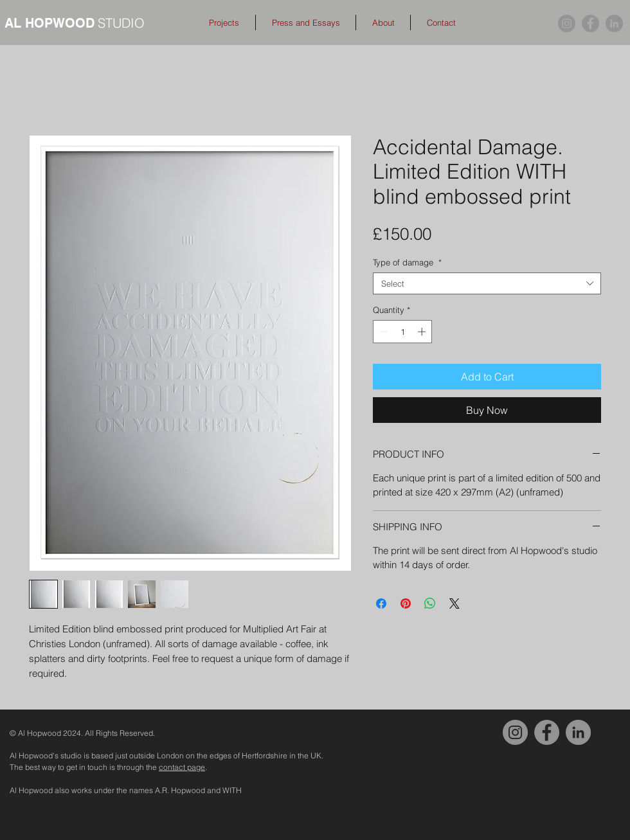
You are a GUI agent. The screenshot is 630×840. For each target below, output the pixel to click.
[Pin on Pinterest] (406, 603)
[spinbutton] (403, 332)
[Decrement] (382, 332)
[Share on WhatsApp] (430, 603)
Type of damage (407, 262)
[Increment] (423, 332)
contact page (182, 767)
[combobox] (487, 283)
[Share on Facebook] (381, 603)
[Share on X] (455, 603)
